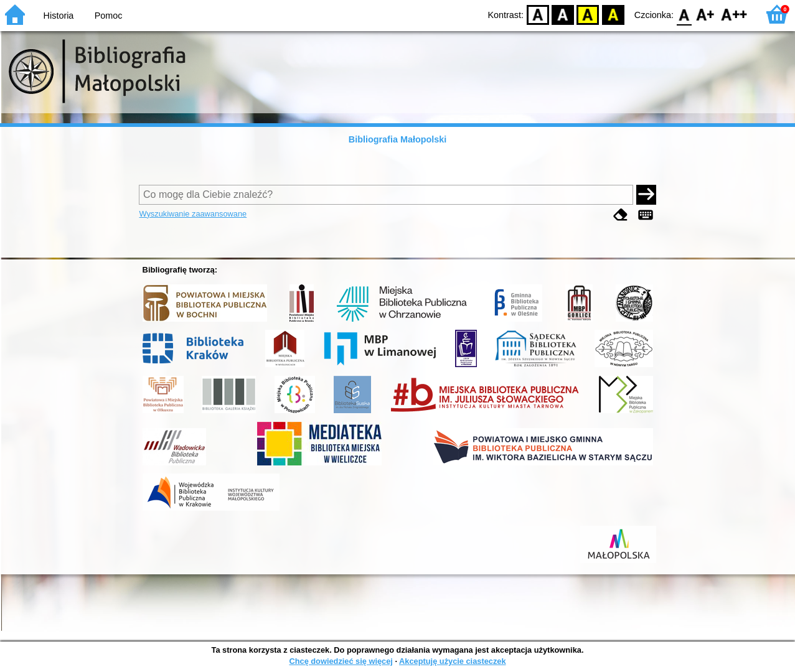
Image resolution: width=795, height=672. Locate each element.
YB (588, 14)
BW (563, 14)
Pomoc (109, 16)
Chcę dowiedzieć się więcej (341, 661)
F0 (684, 14)
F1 (706, 14)
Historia (59, 16)
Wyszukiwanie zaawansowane (193, 214)
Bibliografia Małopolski (398, 139)
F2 (734, 14)
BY (613, 14)
